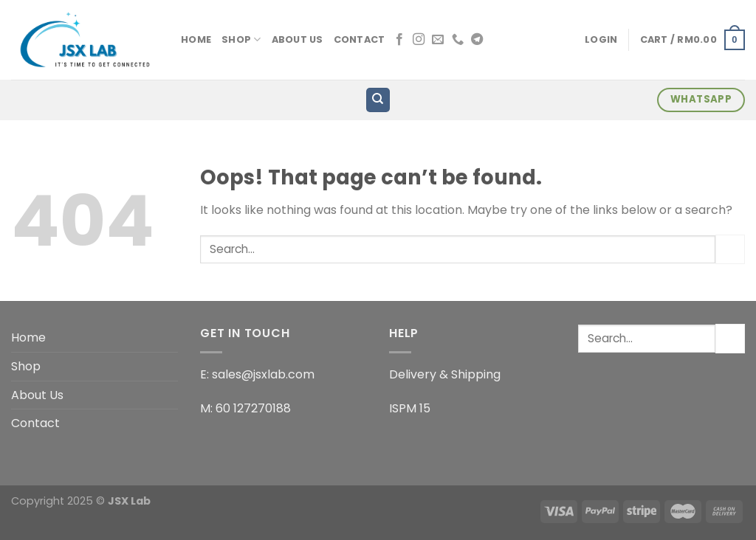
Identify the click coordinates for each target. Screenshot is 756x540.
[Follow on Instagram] (419, 40)
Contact (360, 39)
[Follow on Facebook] (399, 40)
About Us (298, 39)
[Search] (378, 100)
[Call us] (458, 40)
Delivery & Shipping (445, 374)
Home (196, 39)
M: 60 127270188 (245, 408)
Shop (241, 39)
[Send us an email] (438, 40)
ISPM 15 (410, 408)
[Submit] (730, 249)
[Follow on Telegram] (477, 40)
